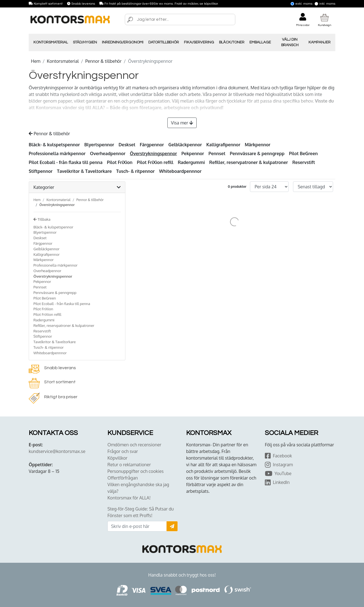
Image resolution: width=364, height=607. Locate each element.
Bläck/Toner (232, 42)
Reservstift (304, 162)
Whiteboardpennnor (180, 171)
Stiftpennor (41, 171)
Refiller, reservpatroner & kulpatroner (249, 162)
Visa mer (182, 123)
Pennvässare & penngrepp (257, 153)
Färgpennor (152, 145)
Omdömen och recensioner (134, 445)
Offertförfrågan (123, 478)
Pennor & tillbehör (103, 61)
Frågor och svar (123, 451)
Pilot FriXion (120, 162)
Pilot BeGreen (303, 153)
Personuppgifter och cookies (136, 471)
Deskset (127, 145)
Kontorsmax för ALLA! (129, 498)
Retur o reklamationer (129, 465)
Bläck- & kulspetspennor (54, 145)
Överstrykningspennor (153, 153)
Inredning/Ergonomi (123, 42)
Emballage (260, 42)
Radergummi (191, 162)
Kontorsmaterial (51, 42)
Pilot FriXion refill (155, 162)
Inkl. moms (325, 4)
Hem (36, 61)
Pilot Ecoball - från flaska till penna (66, 162)
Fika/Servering (199, 42)
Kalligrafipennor (223, 145)
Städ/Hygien (85, 42)
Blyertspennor (99, 145)
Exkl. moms (301, 4)
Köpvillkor (117, 458)
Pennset (217, 153)
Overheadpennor (108, 153)
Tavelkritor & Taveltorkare (84, 171)
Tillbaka (42, 219)
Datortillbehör (164, 42)
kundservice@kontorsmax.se (57, 451)
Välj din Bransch (290, 42)
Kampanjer (320, 42)
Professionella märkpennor (57, 153)
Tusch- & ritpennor (135, 171)
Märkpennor (258, 145)
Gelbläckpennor (185, 145)
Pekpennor (193, 153)
